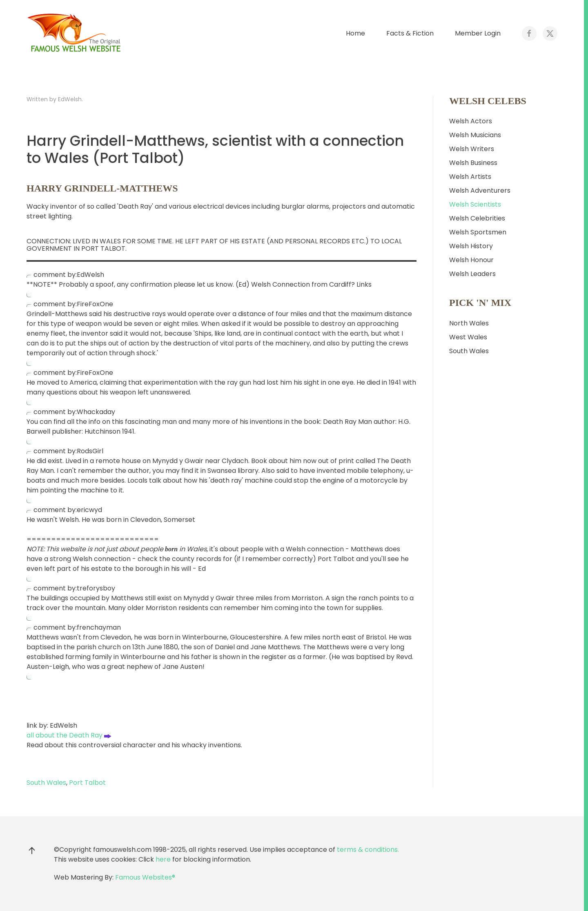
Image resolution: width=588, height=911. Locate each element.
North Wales (469, 323)
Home (355, 33)
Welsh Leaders (472, 274)
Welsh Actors (471, 121)
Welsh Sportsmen (478, 232)
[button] (32, 851)
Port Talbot (87, 783)
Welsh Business (473, 163)
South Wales (46, 783)
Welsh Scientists (475, 204)
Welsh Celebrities (477, 218)
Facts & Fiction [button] (410, 33)
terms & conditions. (368, 850)
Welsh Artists (470, 177)
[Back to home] (76, 33)
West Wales (468, 337)
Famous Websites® (145, 877)
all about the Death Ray (69, 735)
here (163, 859)
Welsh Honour (471, 260)
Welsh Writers (472, 149)
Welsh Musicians (475, 135)
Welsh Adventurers (480, 190)
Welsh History (471, 246)
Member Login (478, 33)
